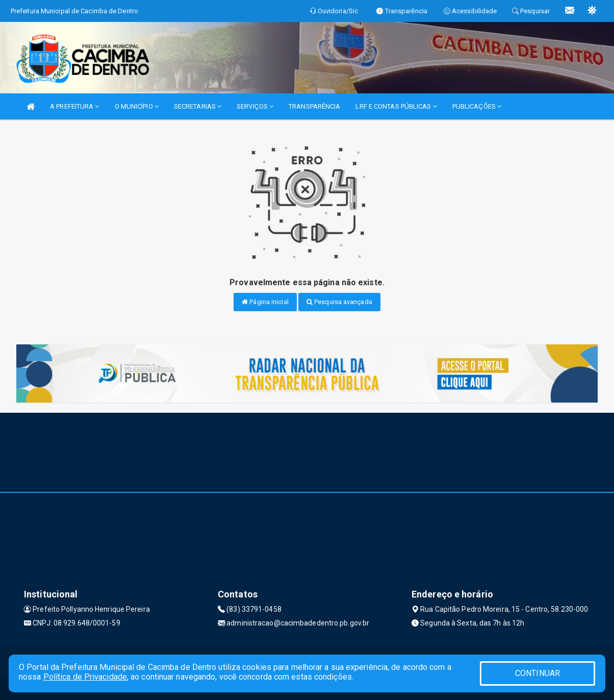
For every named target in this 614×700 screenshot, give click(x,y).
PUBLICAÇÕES (477, 106)
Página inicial (265, 302)
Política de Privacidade (85, 677)
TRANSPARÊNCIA (314, 106)
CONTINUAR (538, 673)
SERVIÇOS (255, 106)
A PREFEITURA (74, 106)
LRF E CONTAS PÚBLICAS (396, 106)
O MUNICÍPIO (137, 106)
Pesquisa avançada (339, 302)
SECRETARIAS (198, 106)
